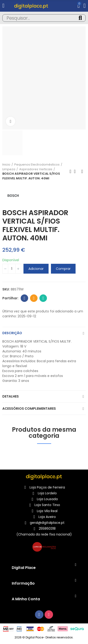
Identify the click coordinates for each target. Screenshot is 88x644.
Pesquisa (80, 18)
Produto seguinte (82, 171)
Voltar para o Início (76, 171)
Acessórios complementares (29, 409)
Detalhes (11, 396)
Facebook (25, 298)
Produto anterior (70, 171)
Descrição (12, 333)
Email (34, 298)
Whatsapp (43, 298)
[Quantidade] (12, 269)
